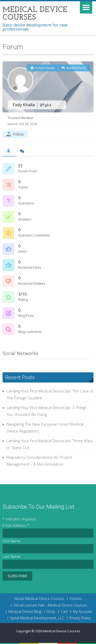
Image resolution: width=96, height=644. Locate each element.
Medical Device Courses (62, 631)
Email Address (16, 525)
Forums (76, 599)
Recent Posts (74, 68)
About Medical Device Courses (39, 599)
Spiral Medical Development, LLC (37, 618)
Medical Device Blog (25, 612)
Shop (51, 612)
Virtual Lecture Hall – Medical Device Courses (50, 605)
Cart (64, 612)
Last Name (12, 556)
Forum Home (43, 68)
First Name (12, 541)
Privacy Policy (80, 618)
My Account (82, 612)
